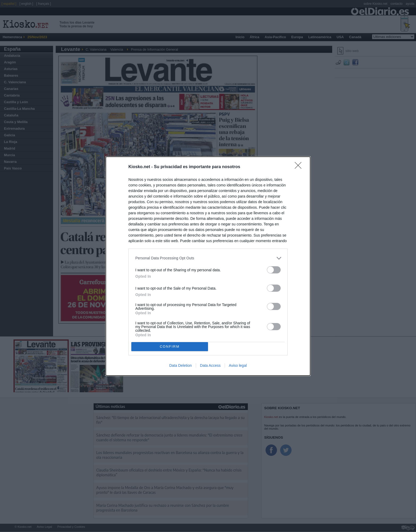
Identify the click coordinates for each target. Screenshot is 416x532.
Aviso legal (238, 365)
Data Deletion (181, 365)
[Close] (300, 167)
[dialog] (208, 266)
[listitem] (208, 258)
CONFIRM (170, 346)
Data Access (210, 365)
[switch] (274, 270)
